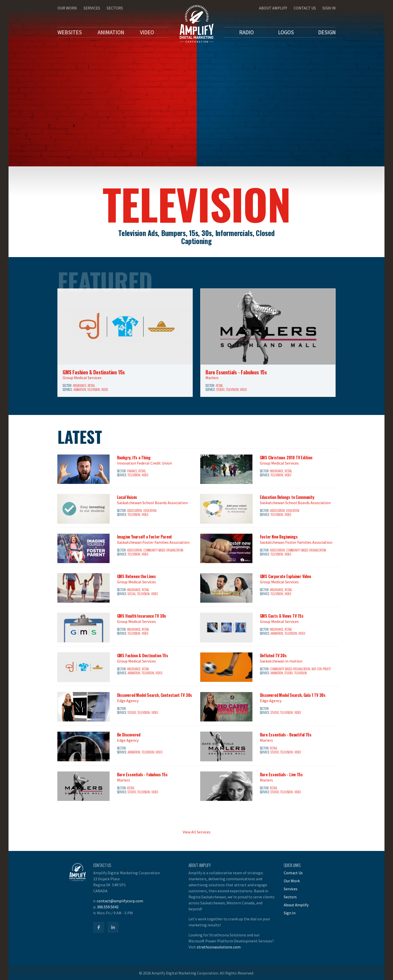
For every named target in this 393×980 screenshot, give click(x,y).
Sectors (115, 8)
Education (150, 511)
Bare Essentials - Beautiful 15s (286, 735)
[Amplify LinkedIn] (113, 927)
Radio (246, 32)
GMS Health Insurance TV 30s (142, 616)
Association (134, 511)
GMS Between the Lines (136, 576)
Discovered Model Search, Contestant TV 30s (155, 695)
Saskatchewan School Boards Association (152, 503)
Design (327, 32)
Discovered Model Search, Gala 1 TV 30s (293, 695)
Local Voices (127, 497)
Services (92, 8)
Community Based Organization (163, 550)
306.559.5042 (108, 907)
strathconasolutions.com (219, 947)
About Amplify (273, 8)
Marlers (212, 378)
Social (132, 594)
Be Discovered (129, 735)
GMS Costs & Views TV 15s (282, 616)
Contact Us (305, 8)
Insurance (80, 386)
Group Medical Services (82, 378)
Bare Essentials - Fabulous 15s (236, 372)
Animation (111, 32)
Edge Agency (128, 701)
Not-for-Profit (321, 669)
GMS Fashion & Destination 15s (94, 372)
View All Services (197, 832)
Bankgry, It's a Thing (134, 458)
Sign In (329, 8)
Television (93, 390)
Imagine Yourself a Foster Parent (145, 537)
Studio (220, 390)
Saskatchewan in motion (281, 661)
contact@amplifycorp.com (120, 901)
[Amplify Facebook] (99, 927)
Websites (70, 32)
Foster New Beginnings (279, 537)
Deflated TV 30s (273, 656)
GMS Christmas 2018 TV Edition (286, 458)
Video (147, 32)
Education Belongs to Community (287, 497)
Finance (132, 471)
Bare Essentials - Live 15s (281, 775)
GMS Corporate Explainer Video (285, 576)
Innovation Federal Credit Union (144, 463)
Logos (286, 32)
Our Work (67, 8)
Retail (91, 386)
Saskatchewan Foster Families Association (153, 542)
